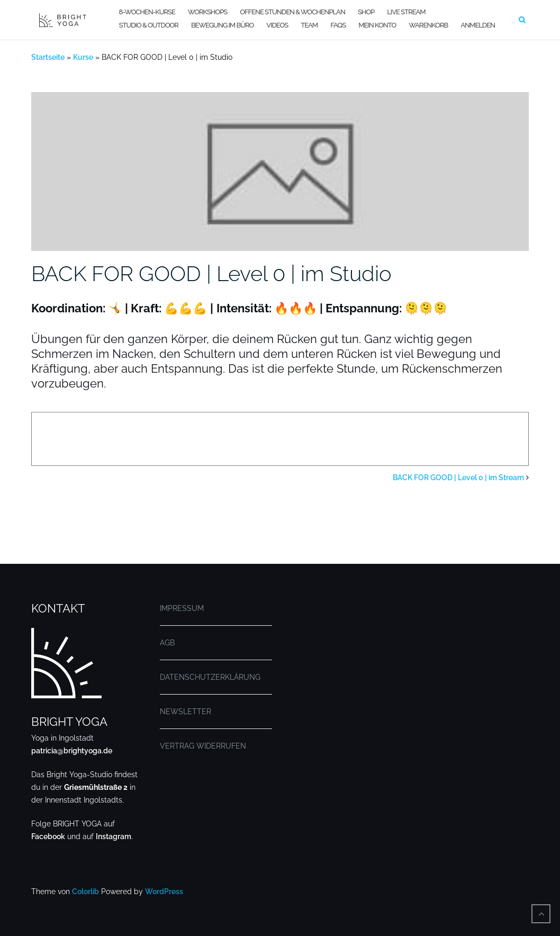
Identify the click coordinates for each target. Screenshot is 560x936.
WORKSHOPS (207, 12)
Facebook (48, 836)
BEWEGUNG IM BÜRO (222, 25)
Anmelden (478, 25)
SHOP (366, 12)
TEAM (309, 25)
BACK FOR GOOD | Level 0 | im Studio (211, 273)
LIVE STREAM (406, 12)
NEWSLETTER (186, 712)
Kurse (83, 57)
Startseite (48, 57)
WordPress (164, 892)
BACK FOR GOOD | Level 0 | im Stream (458, 478)
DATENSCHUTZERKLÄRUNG (210, 677)
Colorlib (85, 892)
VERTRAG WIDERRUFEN (203, 746)
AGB (167, 643)
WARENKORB (428, 25)
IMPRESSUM (182, 608)
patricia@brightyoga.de (72, 751)
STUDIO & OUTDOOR (149, 25)
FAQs (338, 25)
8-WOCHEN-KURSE (147, 12)
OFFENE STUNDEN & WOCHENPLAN (292, 12)
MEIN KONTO (377, 25)
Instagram (114, 836)
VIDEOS (277, 25)
